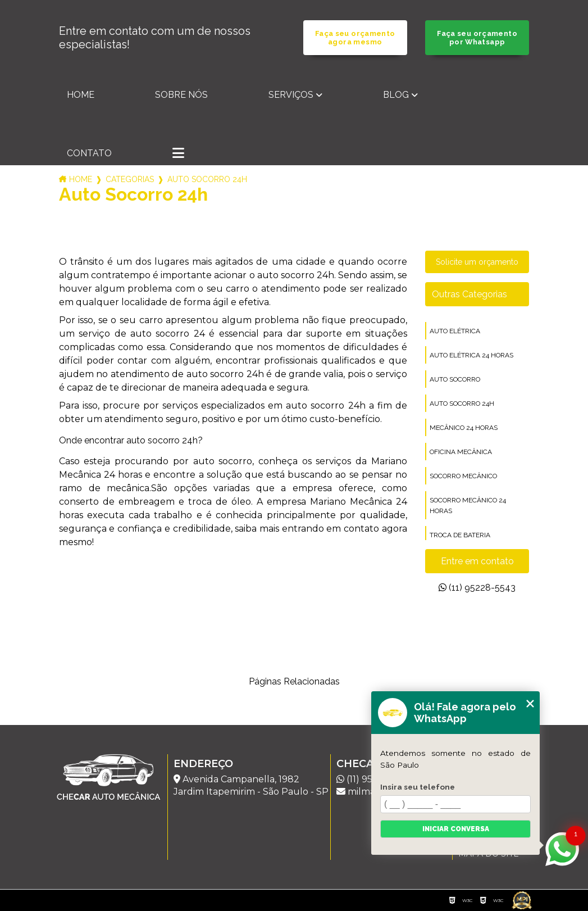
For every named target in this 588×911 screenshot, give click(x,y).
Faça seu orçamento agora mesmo (355, 38)
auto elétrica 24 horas (471, 355)
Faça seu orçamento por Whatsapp (477, 38)
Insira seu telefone (418, 787)
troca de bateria (460, 535)
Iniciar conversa (456, 829)
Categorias (130, 179)
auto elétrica (455, 331)
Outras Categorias (470, 294)
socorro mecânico (463, 476)
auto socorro (455, 379)
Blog (396, 95)
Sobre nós (181, 95)
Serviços (291, 95)
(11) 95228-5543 (477, 588)
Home (81, 95)
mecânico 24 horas (464, 428)
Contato (89, 153)
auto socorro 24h (462, 404)
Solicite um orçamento (477, 262)
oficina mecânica (461, 452)
